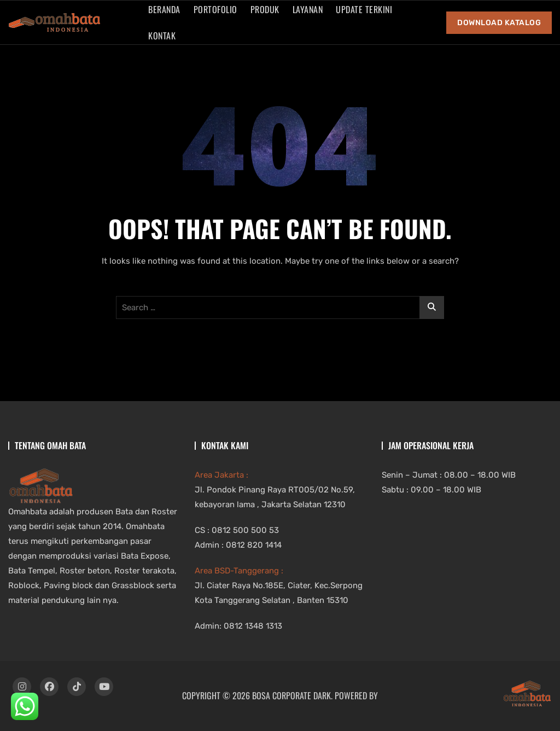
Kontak (162, 36)
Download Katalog (499, 23)
